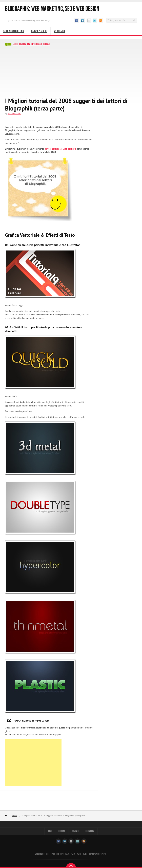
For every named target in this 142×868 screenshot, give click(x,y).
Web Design (59, 31)
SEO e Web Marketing (14, 31)
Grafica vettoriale (34, 44)
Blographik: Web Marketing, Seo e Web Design (52, 9)
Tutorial (47, 44)
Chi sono (62, 831)
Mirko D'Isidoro (14, 114)
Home (7, 816)
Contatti (76, 831)
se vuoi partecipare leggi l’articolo (61, 149)
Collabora (90, 831)
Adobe (16, 44)
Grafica (23, 44)
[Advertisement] (71, 72)
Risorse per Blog (39, 31)
